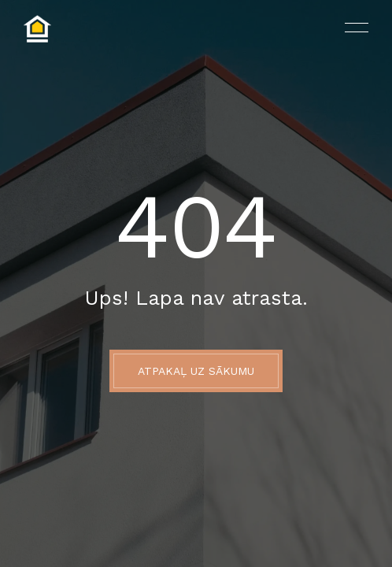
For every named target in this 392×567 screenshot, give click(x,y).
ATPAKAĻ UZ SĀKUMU (196, 371)
